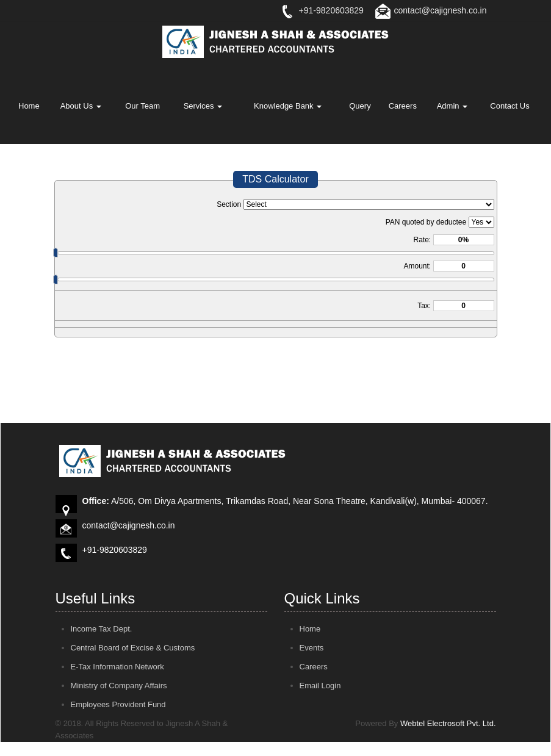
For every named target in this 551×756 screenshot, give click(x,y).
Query (360, 106)
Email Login (320, 686)
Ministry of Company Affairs (119, 686)
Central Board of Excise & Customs (133, 648)
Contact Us (510, 106)
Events (312, 648)
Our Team (142, 106)
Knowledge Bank (288, 106)
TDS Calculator (275, 179)
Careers (403, 106)
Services (203, 106)
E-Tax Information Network (117, 667)
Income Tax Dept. (102, 629)
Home (29, 106)
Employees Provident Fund (118, 704)
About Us (81, 106)
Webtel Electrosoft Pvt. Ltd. (448, 723)
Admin (452, 106)
